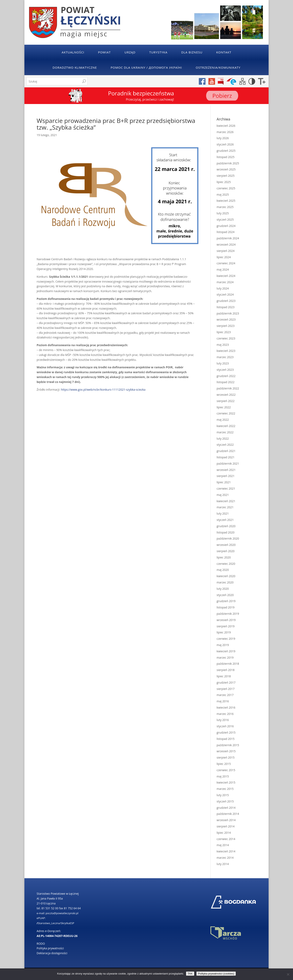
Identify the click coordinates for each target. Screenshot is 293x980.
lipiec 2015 (224, 764)
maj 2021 (223, 495)
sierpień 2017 (226, 689)
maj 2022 (223, 420)
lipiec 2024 (224, 257)
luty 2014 (223, 864)
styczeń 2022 (225, 445)
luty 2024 (223, 288)
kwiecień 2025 (226, 201)
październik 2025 (228, 163)
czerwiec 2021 (226, 488)
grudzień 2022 (226, 376)
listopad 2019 (226, 607)
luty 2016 (223, 720)
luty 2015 (223, 795)
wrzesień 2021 (226, 470)
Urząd (130, 52)
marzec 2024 (225, 282)
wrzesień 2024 (226, 244)
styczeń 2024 (225, 294)
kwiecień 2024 (226, 276)
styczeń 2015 (225, 801)
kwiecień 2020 (226, 576)
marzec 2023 (225, 357)
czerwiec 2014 (226, 839)
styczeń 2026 (225, 144)
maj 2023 (223, 345)
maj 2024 (223, 269)
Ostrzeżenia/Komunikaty (218, 67)
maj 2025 (223, 195)
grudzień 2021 (226, 451)
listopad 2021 (226, 457)
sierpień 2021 (226, 476)
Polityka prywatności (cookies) (216, 974)
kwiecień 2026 (226, 126)
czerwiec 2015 (226, 770)
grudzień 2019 (226, 601)
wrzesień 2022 (226, 395)
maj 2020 (223, 570)
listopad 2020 (226, 532)
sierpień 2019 (226, 626)
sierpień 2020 (226, 551)
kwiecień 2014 (226, 851)
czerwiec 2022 (226, 413)
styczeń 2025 (225, 220)
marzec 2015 (225, 789)
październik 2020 (228, 538)
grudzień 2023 (226, 301)
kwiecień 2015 (226, 782)
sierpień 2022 (226, 401)
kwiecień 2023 (226, 351)
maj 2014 (223, 845)
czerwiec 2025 (226, 188)
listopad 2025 (226, 157)
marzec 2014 (225, 858)
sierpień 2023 (226, 326)
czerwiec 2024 (226, 263)
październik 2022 (228, 388)
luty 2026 (223, 138)
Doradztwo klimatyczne (75, 67)
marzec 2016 (225, 714)
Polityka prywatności (50, 948)
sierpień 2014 (226, 826)
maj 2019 (223, 645)
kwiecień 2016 (226, 707)
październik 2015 (228, 745)
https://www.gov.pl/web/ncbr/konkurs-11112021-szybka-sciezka (103, 390)
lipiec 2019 (224, 632)
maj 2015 (223, 776)
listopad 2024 (226, 232)
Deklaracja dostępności (52, 953)
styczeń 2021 (225, 520)
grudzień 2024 (226, 226)
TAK (190, 974)
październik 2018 (228, 664)
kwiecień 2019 (226, 651)
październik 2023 (228, 313)
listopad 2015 (226, 739)
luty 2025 (223, 213)
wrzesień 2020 (226, 545)
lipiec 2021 (224, 482)
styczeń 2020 (225, 595)
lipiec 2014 (224, 833)
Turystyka (158, 52)
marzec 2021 (225, 507)
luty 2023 (223, 363)
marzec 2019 (225, 657)
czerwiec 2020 (226, 564)
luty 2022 (223, 439)
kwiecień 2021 (226, 501)
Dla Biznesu (192, 52)
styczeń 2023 (225, 370)
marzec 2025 (225, 207)
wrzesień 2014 (226, 820)
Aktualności (73, 52)
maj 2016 (223, 701)
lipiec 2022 (224, 407)
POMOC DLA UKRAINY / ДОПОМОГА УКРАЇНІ (146, 67)
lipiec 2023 (224, 332)
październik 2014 (228, 814)
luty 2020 (223, 589)
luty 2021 (223, 513)
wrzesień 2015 (226, 751)
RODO (41, 944)
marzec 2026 (225, 132)
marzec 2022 (225, 432)
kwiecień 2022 (226, 426)
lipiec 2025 (224, 182)
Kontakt (224, 52)
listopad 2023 (226, 307)
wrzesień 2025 (226, 169)
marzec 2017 (225, 695)
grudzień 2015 (226, 732)
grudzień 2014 (226, 808)
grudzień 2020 (226, 526)
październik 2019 (228, 614)
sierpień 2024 (226, 251)
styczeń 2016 (225, 726)
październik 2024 (228, 238)
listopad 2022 (226, 382)
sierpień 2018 (226, 670)
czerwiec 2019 (226, 639)
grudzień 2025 (226, 151)
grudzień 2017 (226, 682)
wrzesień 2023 (226, 319)
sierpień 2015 (226, 757)
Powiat (104, 52)
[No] (288, 974)
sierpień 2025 (226, 176)
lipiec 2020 (224, 557)
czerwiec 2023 (226, 338)
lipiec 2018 (224, 676)
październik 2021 (228, 463)
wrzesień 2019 (226, 620)
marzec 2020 (225, 582)
